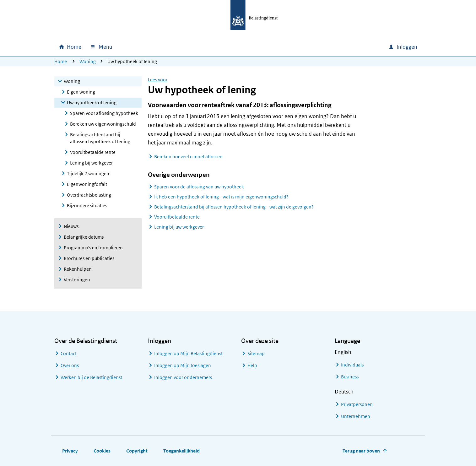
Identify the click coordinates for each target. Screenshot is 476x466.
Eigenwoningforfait (87, 184)
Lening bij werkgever (91, 163)
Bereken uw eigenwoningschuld (103, 124)
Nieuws (71, 226)
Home (61, 61)
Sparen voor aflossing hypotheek (104, 113)
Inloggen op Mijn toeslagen (183, 365)
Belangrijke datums (84, 237)
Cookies (102, 451)
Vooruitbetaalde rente (93, 152)
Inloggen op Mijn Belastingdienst (188, 353)
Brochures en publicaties (89, 258)
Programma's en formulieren (93, 248)
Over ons (70, 365)
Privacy (70, 451)
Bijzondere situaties (87, 206)
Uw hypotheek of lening (92, 103)
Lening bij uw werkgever (179, 227)
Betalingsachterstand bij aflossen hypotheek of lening (100, 138)
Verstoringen (77, 280)
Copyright (137, 451)
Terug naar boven (361, 451)
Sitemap (256, 353)
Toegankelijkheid (181, 451)
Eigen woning (81, 92)
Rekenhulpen (78, 269)
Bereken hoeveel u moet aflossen (188, 157)
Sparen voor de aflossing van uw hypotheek (199, 187)
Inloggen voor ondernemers (183, 377)
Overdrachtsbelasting (89, 195)
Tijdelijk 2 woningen (88, 173)
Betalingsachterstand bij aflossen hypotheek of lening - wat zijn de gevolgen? (234, 207)
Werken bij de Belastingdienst (91, 377)
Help (252, 365)
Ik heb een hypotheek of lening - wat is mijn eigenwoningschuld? (221, 197)
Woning (88, 61)
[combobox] (330, 47)
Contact (69, 353)
